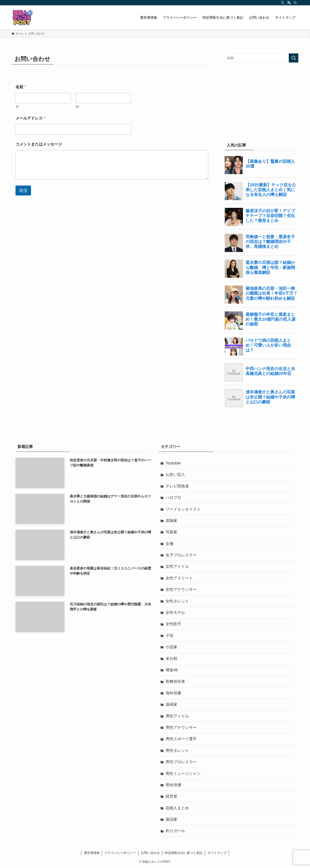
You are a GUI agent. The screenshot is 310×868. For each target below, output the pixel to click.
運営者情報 (92, 853)
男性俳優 (173, 785)
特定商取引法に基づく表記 (184, 853)
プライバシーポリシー (120, 853)
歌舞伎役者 (175, 681)
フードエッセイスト (183, 509)
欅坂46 (172, 670)
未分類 (171, 659)
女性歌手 (173, 624)
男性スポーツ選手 (181, 739)
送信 (23, 191)
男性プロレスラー (181, 762)
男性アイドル (177, 716)
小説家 (171, 647)
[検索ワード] (262, 58)
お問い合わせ (150, 853)
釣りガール (175, 831)
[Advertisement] (262, 101)
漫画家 (171, 704)
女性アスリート (179, 578)
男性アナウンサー (181, 727)
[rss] (289, 3)
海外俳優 (173, 693)
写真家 (171, 532)
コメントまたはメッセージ (39, 144)
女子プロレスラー (181, 555)
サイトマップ (217, 853)
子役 (170, 636)
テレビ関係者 (177, 486)
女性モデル (175, 612)
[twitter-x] (283, 3)
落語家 (171, 819)
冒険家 (171, 521)
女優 (170, 544)
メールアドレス (30, 118)
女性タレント (177, 601)
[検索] (295, 3)
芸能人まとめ (177, 808)
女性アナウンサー (181, 589)
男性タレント (177, 750)
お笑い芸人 (175, 475)
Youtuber (173, 463)
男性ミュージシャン (183, 774)
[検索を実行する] (294, 58)
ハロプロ (173, 498)
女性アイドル (177, 566)
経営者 (171, 796)
